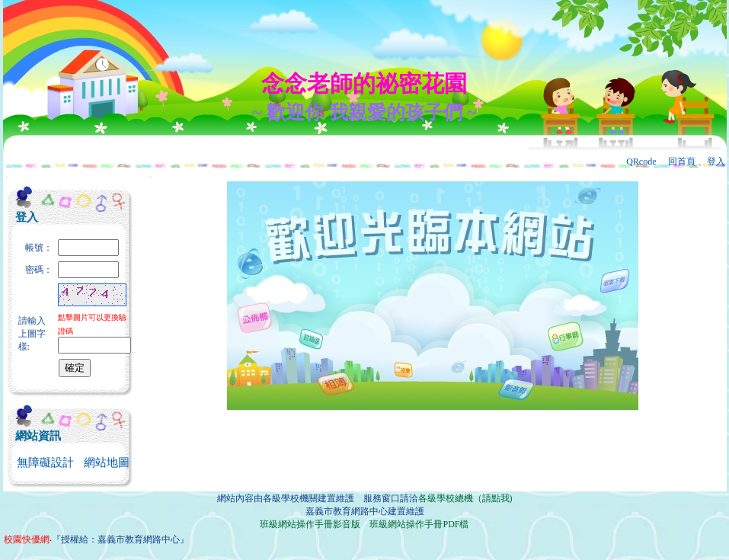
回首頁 (682, 162)
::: (7, 176)
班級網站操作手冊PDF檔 (419, 524)
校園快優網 (27, 539)
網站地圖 (107, 462)
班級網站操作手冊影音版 (310, 524)
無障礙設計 (45, 462)
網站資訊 (38, 436)
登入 (716, 162)
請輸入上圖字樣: (32, 334)
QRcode (641, 162)
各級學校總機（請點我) (465, 498)
